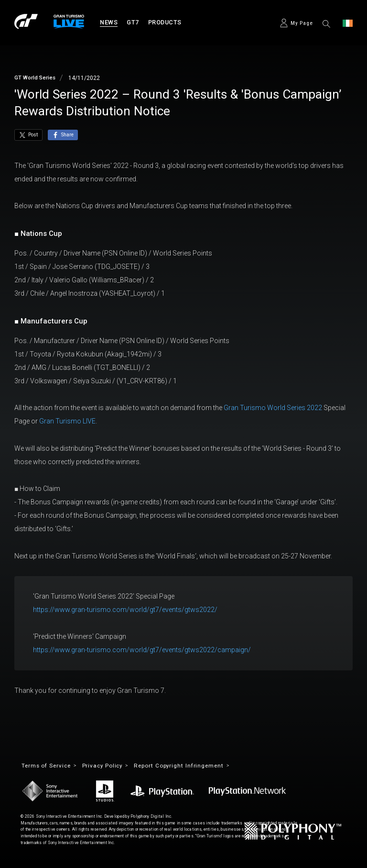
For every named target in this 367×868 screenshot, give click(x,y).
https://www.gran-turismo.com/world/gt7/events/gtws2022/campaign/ (142, 650)
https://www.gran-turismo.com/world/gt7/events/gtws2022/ (125, 610)
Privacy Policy (109, 766)
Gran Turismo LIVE (67, 421)
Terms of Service (48, 766)
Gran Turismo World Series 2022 (273, 408)
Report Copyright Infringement (191, 766)
